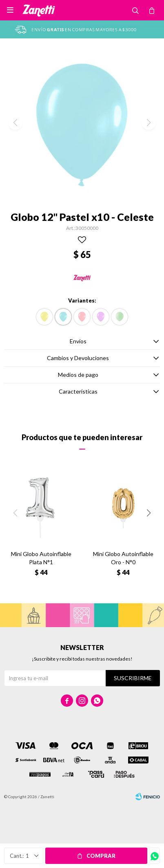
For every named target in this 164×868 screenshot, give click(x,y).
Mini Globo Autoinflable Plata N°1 (41, 558)
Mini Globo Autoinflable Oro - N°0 (123, 558)
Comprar (101, 856)
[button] (149, 513)
